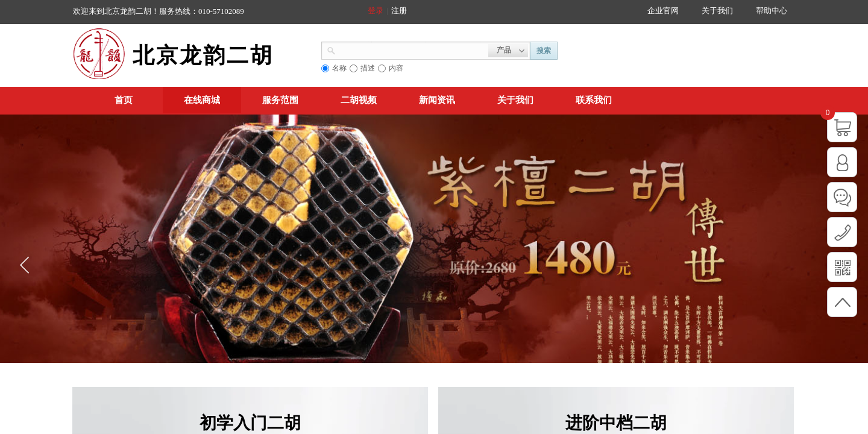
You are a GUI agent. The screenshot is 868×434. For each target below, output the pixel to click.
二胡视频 (359, 100)
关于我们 (515, 100)
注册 (399, 11)
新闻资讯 (437, 100)
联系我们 (594, 100)
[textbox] (412, 49)
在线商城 (202, 100)
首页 (124, 100)
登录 (376, 11)
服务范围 (280, 100)
